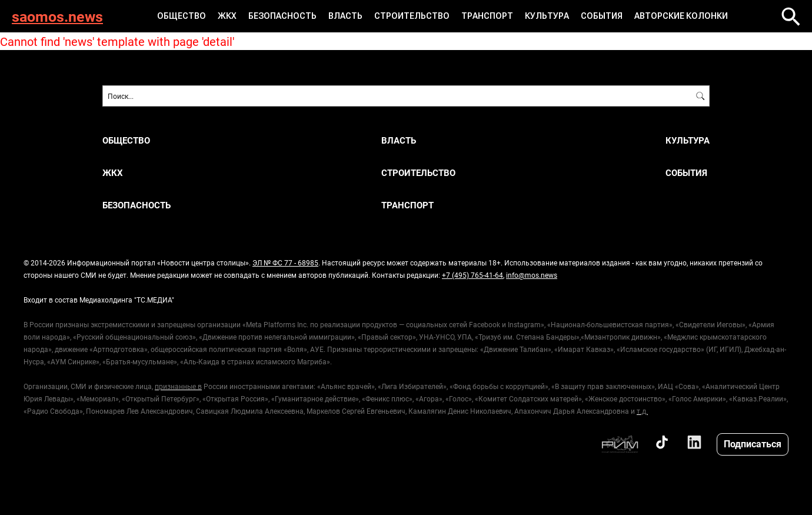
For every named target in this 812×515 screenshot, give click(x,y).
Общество (182, 16)
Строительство (412, 16)
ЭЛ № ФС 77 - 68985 (285, 263)
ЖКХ (227, 16)
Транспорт (487, 16)
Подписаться (753, 443)
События (602, 16)
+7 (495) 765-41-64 (472, 275)
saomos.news (57, 16)
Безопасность (282, 16)
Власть (345, 16)
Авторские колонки (681, 16)
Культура (547, 16)
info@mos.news (532, 275)
